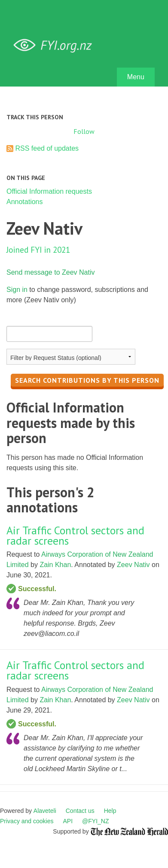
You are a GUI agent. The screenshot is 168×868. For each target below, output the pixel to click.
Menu (136, 77)
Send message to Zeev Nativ (50, 272)
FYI (56, 45)
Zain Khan (55, 565)
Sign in (17, 290)
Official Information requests (49, 191)
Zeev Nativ (133, 565)
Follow (84, 131)
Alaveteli (45, 811)
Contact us (80, 811)
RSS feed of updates (47, 148)
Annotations (25, 202)
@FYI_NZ (95, 821)
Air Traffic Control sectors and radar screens (75, 535)
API (68, 821)
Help (110, 811)
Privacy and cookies (27, 821)
